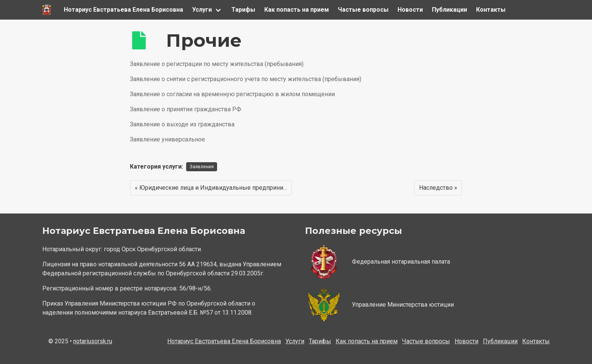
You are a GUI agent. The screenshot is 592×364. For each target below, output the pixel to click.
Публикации (449, 10)
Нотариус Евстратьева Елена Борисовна (123, 10)
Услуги (202, 10)
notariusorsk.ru (93, 341)
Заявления (202, 167)
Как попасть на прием (297, 10)
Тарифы (243, 10)
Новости (410, 10)
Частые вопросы (363, 10)
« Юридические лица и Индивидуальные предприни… (211, 188)
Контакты (491, 10)
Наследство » (438, 188)
